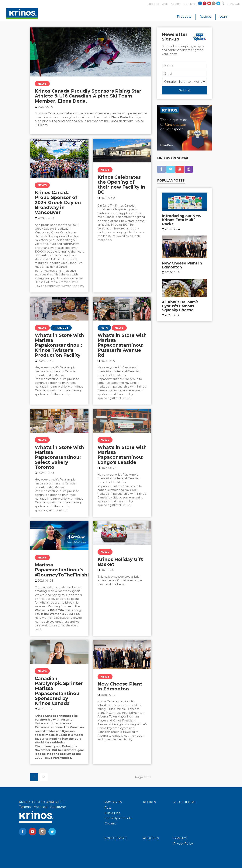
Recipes (205, 17)
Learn (224, 17)
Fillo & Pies (112, 813)
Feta (108, 808)
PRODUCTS (113, 802)
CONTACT (180, 838)
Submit (185, 90)
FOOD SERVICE (116, 838)
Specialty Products (118, 818)
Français (234, 4)
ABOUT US (151, 838)
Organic (110, 823)
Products (184, 17)
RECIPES (149, 802)
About (176, 4)
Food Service (158, 4)
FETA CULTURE (185, 802)
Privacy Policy (183, 843)
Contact (190, 4)
